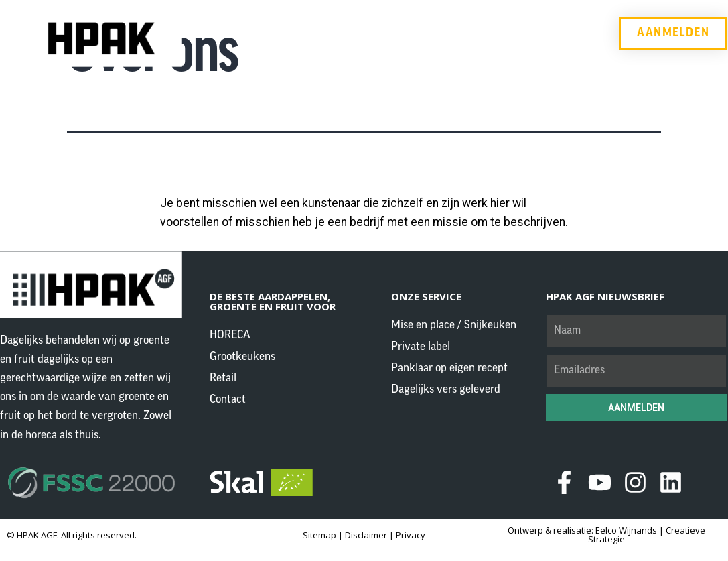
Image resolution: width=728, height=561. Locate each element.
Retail (454, 33)
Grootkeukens (372, 33)
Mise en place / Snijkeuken (454, 325)
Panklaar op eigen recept (449, 368)
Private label (421, 347)
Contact (519, 33)
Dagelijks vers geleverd (446, 390)
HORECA (281, 33)
